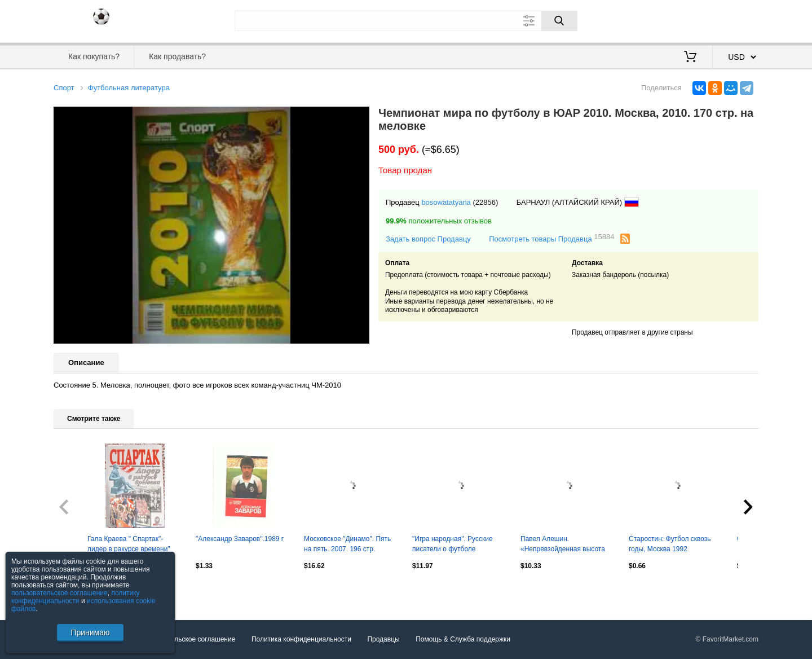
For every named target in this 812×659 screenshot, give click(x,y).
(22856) (485, 202)
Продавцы (383, 639)
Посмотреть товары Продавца (551, 238)
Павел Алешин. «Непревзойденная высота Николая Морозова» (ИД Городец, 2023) (563, 545)
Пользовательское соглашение (187, 639)
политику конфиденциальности (76, 597)
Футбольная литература (129, 88)
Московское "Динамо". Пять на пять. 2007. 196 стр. (347, 544)
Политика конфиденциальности (301, 639)
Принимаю (90, 632)
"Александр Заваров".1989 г (240, 539)
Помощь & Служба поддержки (463, 639)
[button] (359, 117)
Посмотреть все (78, 590)
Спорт (64, 88)
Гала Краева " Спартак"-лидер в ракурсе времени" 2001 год (129, 545)
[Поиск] (559, 21)
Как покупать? (94, 56)
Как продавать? (177, 56)
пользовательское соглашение (59, 593)
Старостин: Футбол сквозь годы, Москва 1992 (670, 544)
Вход (692, 20)
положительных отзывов (439, 221)
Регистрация (735, 20)
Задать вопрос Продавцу (428, 239)
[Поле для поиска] (406, 21)
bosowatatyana (446, 202)
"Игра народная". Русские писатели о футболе (453, 544)
